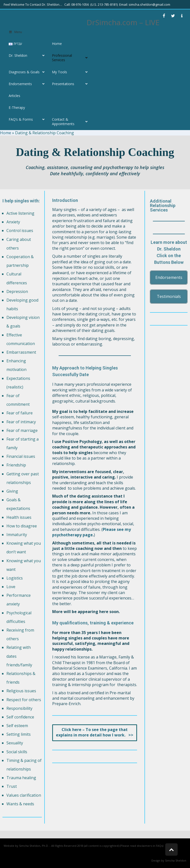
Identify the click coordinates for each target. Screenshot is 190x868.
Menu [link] (15, 32)
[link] (164, 16)
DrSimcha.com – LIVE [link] (123, 22)
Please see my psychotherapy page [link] (92, 532)
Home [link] (6, 133)
